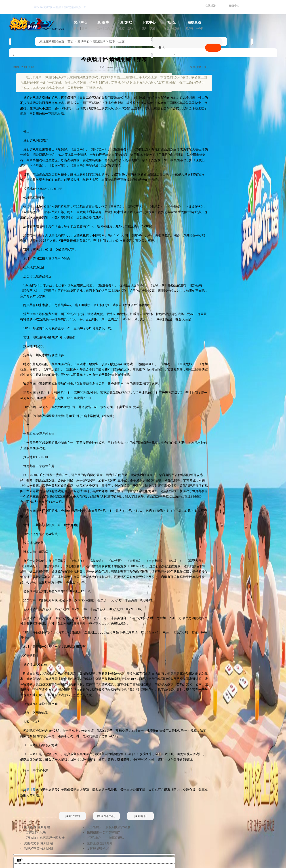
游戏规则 (99, 41)
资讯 (161, 48)
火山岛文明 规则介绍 (38, 843)
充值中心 (234, 6)
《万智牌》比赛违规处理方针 (44, 838)
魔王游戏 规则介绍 (37, 827)
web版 (200, 28)
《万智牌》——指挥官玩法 (105, 838)
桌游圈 (176, 28)
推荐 (122, 28)
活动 (130, 28)
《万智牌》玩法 (35, 833)
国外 (99, 28)
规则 (145, 28)
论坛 (166, 28)
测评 (84, 28)
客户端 (189, 28)
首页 (71, 41)
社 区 (172, 22)
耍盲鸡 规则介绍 (98, 849)
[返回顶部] (140, 816)
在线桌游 (210, 6)
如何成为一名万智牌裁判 (104, 833)
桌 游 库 (103, 22)
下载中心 (149, 22)
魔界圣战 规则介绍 (100, 843)
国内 (107, 28)
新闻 (76, 28)
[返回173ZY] (72, 816)
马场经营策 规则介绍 (38, 849)
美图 (153, 28)
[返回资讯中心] (106, 816)
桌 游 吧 (126, 22)
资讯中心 (80, 22)
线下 (112, 41)
